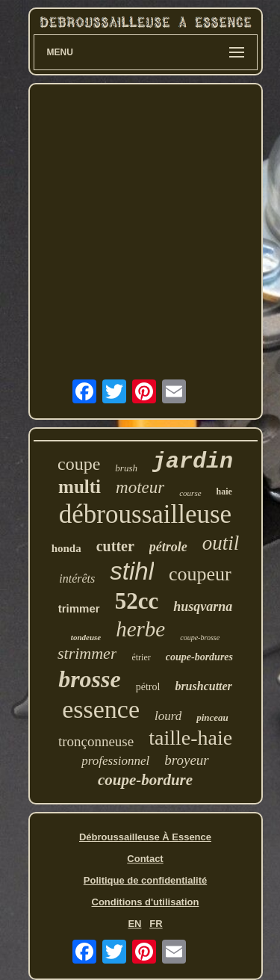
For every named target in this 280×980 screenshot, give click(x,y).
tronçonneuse (96, 741)
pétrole (168, 547)
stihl (132, 571)
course (190, 493)
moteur (140, 487)
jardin (193, 462)
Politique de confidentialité (145, 880)
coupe (79, 464)
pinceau (212, 717)
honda (66, 548)
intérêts (77, 579)
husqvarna (203, 607)
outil (221, 543)
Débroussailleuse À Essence (145, 837)
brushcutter (203, 686)
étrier (141, 657)
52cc (137, 601)
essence (101, 709)
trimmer (79, 608)
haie (224, 491)
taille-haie (190, 738)
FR (156, 924)
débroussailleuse (145, 514)
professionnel (115, 761)
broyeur (186, 760)
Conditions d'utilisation (146, 902)
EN (134, 924)
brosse (90, 679)
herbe (140, 629)
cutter (115, 546)
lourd (168, 716)
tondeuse (86, 637)
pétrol (148, 687)
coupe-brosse (200, 638)
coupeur (200, 574)
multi (80, 487)
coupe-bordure (145, 780)
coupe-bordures (199, 657)
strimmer (87, 653)
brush (126, 468)
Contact (145, 859)
